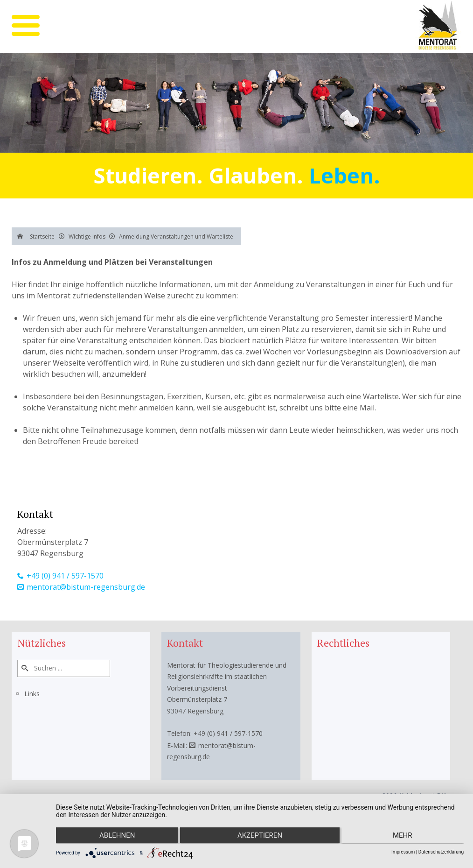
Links (32, 694)
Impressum (403, 852)
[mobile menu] (26, 25)
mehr (403, 836)
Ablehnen (117, 836)
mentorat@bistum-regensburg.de (86, 587)
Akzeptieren (260, 836)
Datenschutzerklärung (441, 852)
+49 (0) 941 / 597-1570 (65, 576)
